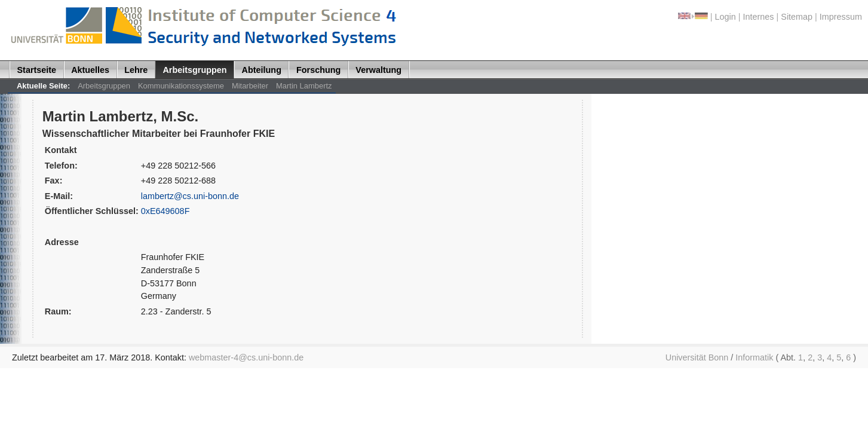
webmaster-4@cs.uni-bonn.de (246, 357)
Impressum (841, 17)
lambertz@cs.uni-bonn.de (190, 196)
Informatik (754, 357)
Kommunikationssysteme (181, 86)
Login (726, 17)
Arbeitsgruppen (194, 70)
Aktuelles (90, 70)
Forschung (318, 70)
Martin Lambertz (304, 86)
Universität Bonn (697, 357)
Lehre (136, 70)
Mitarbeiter (250, 86)
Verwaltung (378, 70)
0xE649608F (165, 211)
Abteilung (262, 70)
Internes (759, 17)
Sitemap (797, 17)
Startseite (37, 70)
